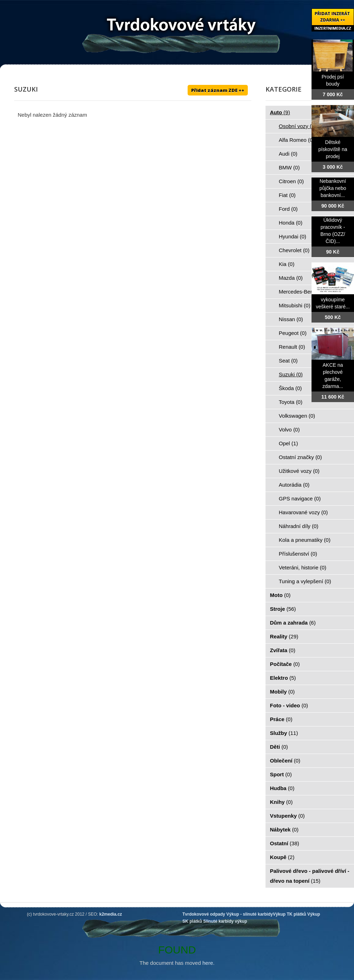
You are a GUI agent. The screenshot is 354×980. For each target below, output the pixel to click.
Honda (291, 223)
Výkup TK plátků (290, 914)
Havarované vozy (303, 512)
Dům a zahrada (293, 623)
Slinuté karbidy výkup (225, 921)
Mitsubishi (295, 305)
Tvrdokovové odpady (204, 914)
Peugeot (293, 333)
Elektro (283, 678)
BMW (289, 167)
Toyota (291, 402)
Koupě (282, 857)
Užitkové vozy (299, 471)
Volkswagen (297, 416)
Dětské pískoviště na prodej (333, 149)
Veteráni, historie (303, 567)
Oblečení (285, 761)
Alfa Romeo (297, 140)
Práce (281, 719)
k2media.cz (111, 914)
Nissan (291, 319)
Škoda (290, 388)
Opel (289, 443)
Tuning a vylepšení (305, 581)
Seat (288, 361)
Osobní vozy (298, 126)
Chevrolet (294, 250)
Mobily (282, 692)
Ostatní (285, 843)
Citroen (292, 181)
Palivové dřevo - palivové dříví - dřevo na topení (310, 876)
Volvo (289, 430)
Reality (284, 636)
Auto (280, 112)
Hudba (282, 788)
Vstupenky (287, 816)
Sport (281, 774)
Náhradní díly (299, 526)
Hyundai (293, 236)
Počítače (285, 664)
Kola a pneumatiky (305, 540)
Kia (287, 264)
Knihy (281, 802)
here (208, 963)
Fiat (287, 195)
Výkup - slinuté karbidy (249, 914)
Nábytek (284, 830)
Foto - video (289, 705)
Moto (280, 595)
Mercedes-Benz (302, 292)
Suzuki (291, 374)
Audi (288, 154)
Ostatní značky (301, 457)
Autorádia (294, 485)
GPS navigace (300, 498)
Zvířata (283, 650)
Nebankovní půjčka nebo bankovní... (333, 188)
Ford (288, 209)
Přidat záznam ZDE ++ (218, 90)
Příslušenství (298, 554)
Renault (292, 347)
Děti (279, 747)
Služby (284, 733)
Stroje (283, 609)
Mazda (291, 278)
